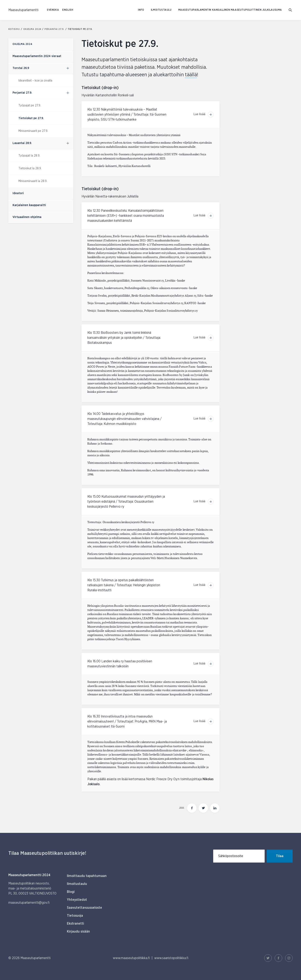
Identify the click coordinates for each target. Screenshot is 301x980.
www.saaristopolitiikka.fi (171, 958)
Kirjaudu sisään (78, 932)
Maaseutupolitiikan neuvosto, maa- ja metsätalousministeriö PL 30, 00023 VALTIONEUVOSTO (32, 888)
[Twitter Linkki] (268, 958)
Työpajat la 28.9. (29, 156)
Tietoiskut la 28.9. (30, 168)
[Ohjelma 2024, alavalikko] (68, 68)
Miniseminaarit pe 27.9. (33, 131)
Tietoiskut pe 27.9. (31, 118)
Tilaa (280, 856)
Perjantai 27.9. (56, 29)
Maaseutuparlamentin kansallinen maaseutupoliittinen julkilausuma (230, 10)
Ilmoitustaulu (161, 10)
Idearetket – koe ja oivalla (35, 81)
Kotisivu (15, 29)
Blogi (71, 892)
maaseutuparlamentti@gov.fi (29, 903)
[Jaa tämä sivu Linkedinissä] (215, 808)
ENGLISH (68, 10)
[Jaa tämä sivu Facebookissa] (192, 808)
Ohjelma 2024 (34, 29)
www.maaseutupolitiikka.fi (131, 958)
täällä (191, 75)
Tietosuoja (75, 916)
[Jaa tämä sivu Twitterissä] (203, 808)
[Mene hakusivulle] (291, 10)
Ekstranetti (75, 924)
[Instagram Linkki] (289, 958)
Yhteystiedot (77, 900)
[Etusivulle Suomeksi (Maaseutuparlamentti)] (23, 10)
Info (141, 10)
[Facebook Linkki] (278, 958)
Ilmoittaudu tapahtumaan (87, 876)
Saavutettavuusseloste (84, 908)
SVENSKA (53, 10)
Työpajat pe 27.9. (30, 106)
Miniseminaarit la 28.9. (33, 181)
